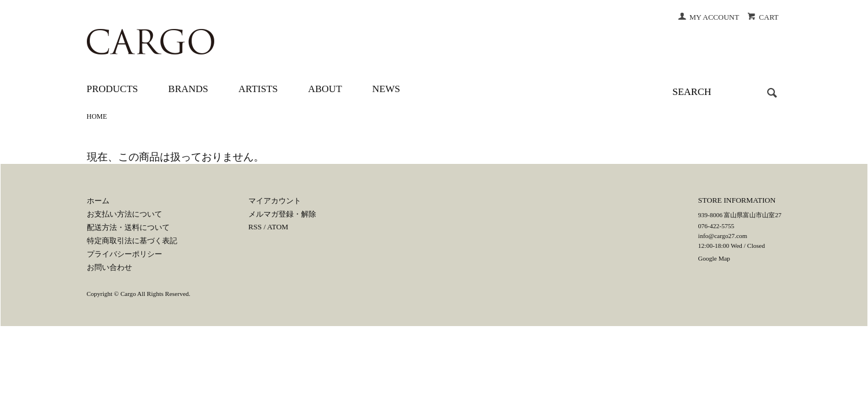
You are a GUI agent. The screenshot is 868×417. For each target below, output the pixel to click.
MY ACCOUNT (708, 17)
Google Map (714, 258)
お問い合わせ (109, 267)
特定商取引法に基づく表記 (132, 241)
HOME (97, 116)
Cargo (128, 294)
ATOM (278, 227)
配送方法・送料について (128, 227)
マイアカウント (275, 201)
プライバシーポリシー (124, 254)
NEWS (386, 89)
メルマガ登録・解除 (282, 214)
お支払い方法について (124, 214)
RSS (255, 227)
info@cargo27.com (723, 236)
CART (763, 17)
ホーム (98, 201)
